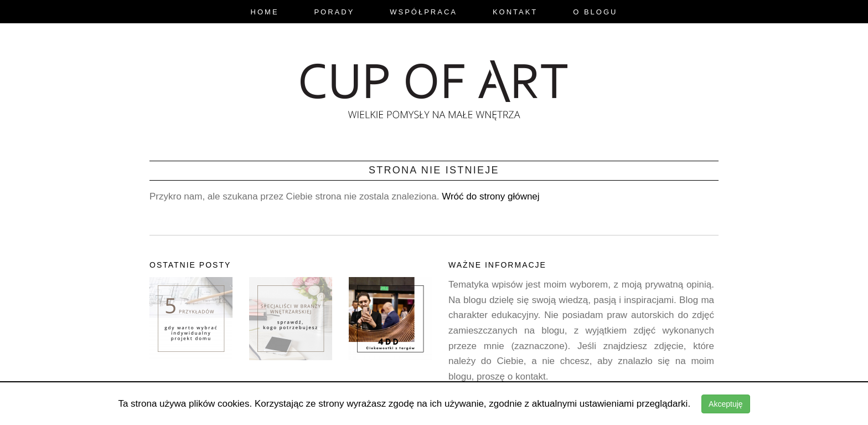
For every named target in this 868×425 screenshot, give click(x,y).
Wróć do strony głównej (490, 196)
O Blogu (595, 12)
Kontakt (515, 12)
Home (265, 12)
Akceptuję (725, 404)
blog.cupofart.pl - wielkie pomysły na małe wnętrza (434, 87)
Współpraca (423, 12)
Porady (334, 12)
